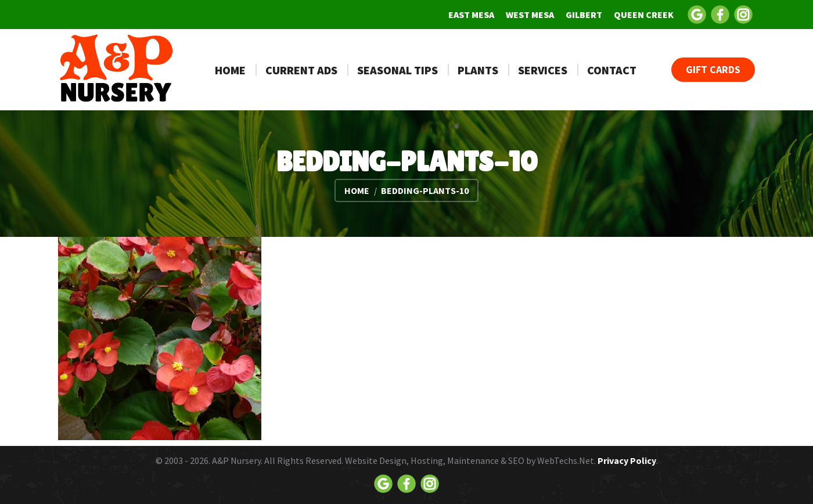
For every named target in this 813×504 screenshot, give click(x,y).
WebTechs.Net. (566, 460)
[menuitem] (471, 15)
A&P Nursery (236, 460)
